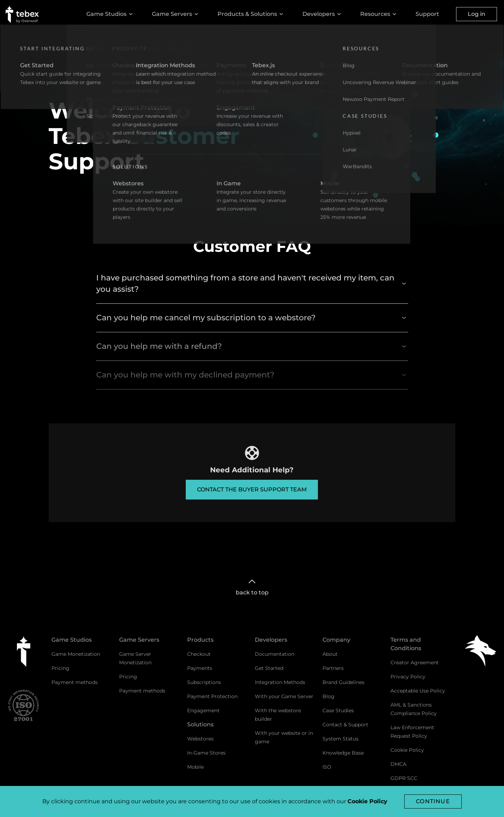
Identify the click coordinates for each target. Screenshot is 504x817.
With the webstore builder (278, 715)
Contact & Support (345, 725)
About (330, 654)
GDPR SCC (404, 778)
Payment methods (75, 682)
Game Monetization (76, 654)
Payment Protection (212, 696)
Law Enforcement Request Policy (412, 732)
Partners (333, 668)
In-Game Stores (206, 753)
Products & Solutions (251, 14)
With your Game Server (284, 696)
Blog (328, 696)
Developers (323, 14)
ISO (327, 767)
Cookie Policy (407, 750)
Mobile (195, 767)
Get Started (269, 668)
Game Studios (111, 14)
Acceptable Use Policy (418, 691)
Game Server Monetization (135, 658)
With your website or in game (284, 737)
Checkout (199, 654)
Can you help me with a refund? (252, 346)
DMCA (398, 764)
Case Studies (338, 710)
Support (427, 14)
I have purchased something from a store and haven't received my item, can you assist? (252, 283)
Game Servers (176, 14)
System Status (340, 739)
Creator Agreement (415, 662)
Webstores (200, 739)
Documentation (275, 654)
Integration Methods (280, 682)
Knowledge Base (343, 753)
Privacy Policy (408, 677)
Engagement (203, 710)
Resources (379, 14)
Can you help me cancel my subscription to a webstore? (252, 318)
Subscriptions (204, 682)
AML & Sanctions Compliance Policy (414, 709)
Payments (200, 668)
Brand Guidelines (343, 682)
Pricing (60, 668)
